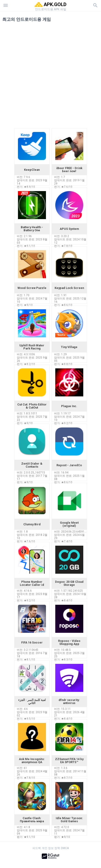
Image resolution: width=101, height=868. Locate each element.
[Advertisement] (50, 77)
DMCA (65, 848)
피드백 (37, 848)
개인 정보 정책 (51, 848)
